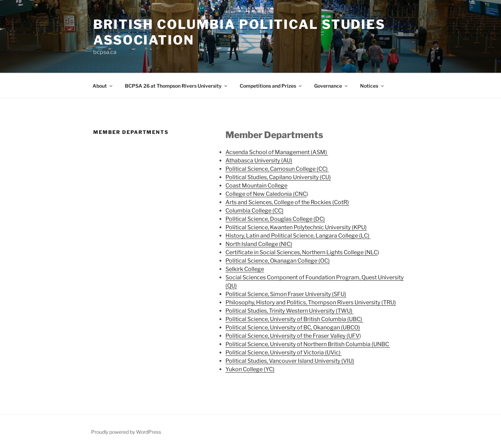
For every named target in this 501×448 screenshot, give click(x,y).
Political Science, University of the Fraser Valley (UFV (292, 336)
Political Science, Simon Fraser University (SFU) (286, 294)
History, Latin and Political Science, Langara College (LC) (298, 236)
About (103, 86)
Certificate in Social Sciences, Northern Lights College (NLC (301, 252)
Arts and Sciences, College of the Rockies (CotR (286, 202)
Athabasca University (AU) (259, 161)
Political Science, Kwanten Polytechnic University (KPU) (296, 227)
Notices (372, 86)
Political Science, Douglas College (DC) (275, 219)
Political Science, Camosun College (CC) (277, 169)
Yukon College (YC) (250, 369)
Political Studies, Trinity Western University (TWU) (289, 311)
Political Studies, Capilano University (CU (277, 177)
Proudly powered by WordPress (126, 432)
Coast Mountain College (256, 186)
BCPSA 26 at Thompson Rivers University (177, 86)
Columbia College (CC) (255, 211)
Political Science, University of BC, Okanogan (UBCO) (293, 327)
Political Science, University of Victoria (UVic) (284, 353)
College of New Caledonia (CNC (266, 194)
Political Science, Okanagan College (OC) (278, 261)
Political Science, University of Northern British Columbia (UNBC (308, 344)
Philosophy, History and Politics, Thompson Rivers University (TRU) (311, 302)
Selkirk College (245, 269)
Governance (331, 86)
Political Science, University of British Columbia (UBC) (294, 319)
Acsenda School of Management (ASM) (277, 152)
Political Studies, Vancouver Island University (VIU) (290, 361)
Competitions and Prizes (271, 86)
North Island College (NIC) (259, 244)
